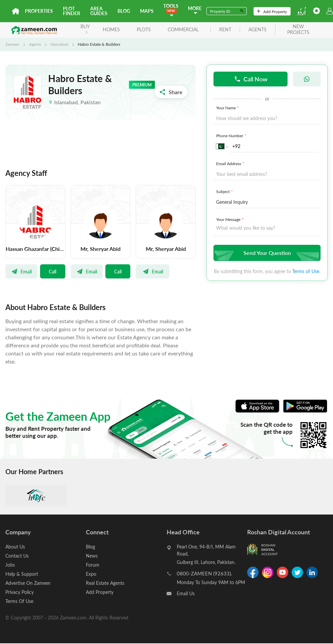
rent (225, 30)
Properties (39, 11)
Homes (111, 29)
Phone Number (232, 136)
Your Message (230, 219)
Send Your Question (266, 253)
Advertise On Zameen (28, 583)
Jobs (10, 565)
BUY (85, 28)
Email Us (186, 593)
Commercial (183, 29)
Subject (225, 191)
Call (53, 271)
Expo (91, 574)
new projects (298, 30)
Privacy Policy (20, 592)
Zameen (12, 44)
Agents (35, 44)
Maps (147, 11)
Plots (144, 29)
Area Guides (99, 11)
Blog (124, 11)
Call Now (251, 79)
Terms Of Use (19, 601)
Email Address (231, 163)
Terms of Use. (306, 271)
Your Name (228, 108)
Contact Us (17, 556)
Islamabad (59, 44)
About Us (15, 547)
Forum (93, 565)
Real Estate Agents (105, 583)
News (92, 556)
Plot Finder (72, 11)
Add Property (272, 11)
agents (258, 30)
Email (21, 271)
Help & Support (22, 574)
